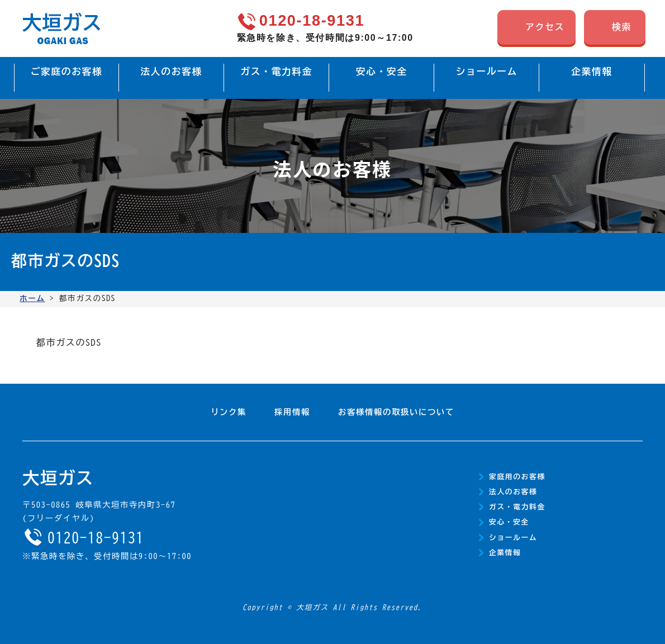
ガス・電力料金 (517, 507)
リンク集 (229, 412)
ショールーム (513, 538)
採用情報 (292, 412)
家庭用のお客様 (517, 477)
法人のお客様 (513, 492)
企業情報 (505, 553)
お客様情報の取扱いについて (396, 412)
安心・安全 (509, 522)
